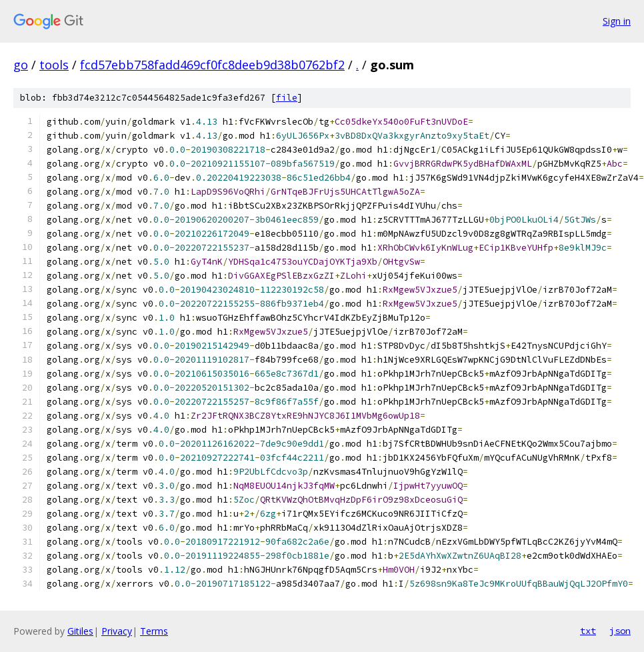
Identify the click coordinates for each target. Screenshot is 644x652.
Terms (154, 631)
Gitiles (80, 631)
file (287, 98)
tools (54, 65)
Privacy (117, 631)
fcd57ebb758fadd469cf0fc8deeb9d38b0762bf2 (212, 65)
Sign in (617, 21)
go (21, 65)
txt (588, 631)
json (620, 631)
